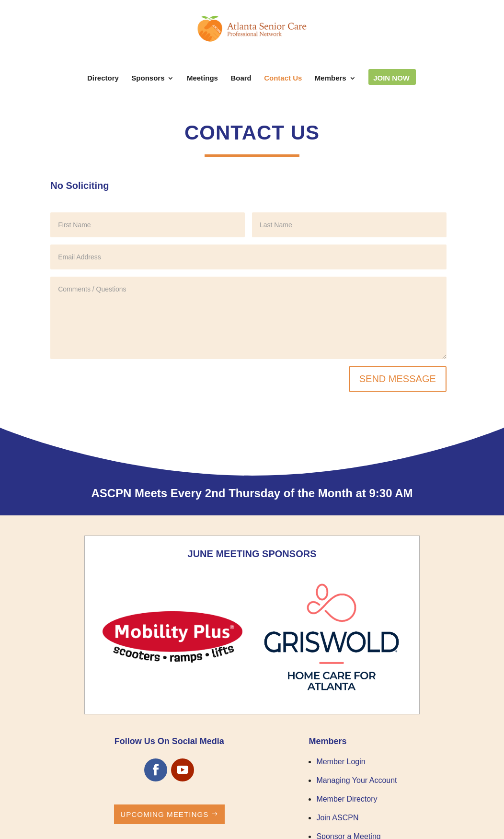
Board (241, 78)
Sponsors (148, 78)
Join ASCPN (337, 818)
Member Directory (347, 799)
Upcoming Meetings (164, 814)
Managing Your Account (356, 780)
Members (331, 78)
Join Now (391, 78)
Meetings (202, 78)
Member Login (341, 762)
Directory (103, 78)
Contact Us (283, 78)
